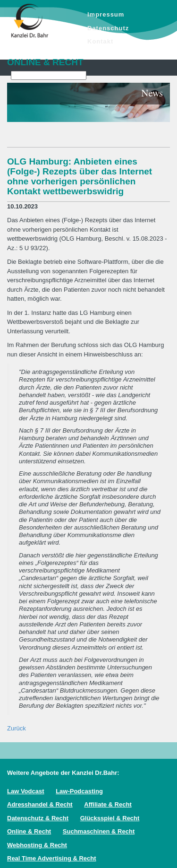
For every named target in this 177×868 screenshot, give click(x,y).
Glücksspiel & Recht (110, 818)
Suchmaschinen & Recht (99, 831)
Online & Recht (29, 831)
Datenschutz (108, 28)
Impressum (106, 14)
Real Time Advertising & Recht (52, 858)
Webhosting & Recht (37, 845)
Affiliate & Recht (108, 804)
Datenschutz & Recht (38, 818)
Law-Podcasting (79, 791)
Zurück (17, 728)
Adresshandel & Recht (40, 804)
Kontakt (100, 41)
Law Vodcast (26, 791)
